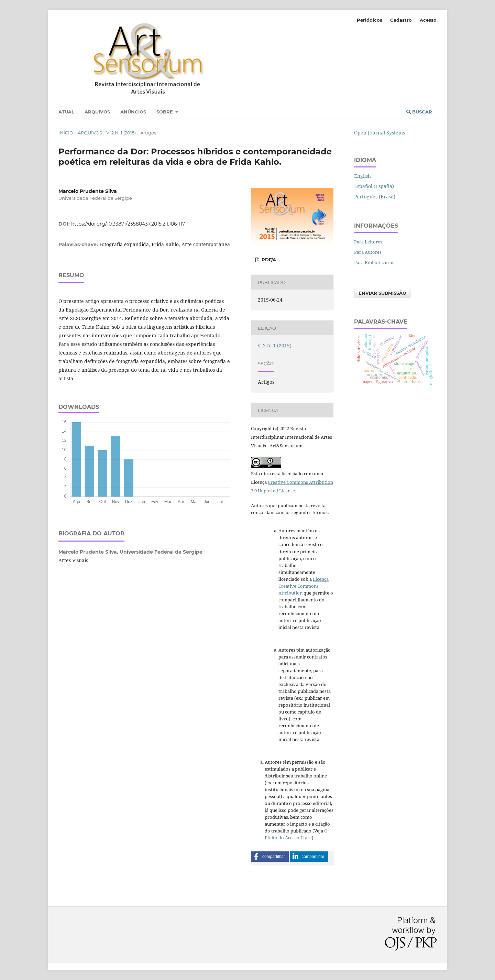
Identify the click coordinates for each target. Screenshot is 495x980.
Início (66, 133)
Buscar (419, 112)
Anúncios (133, 112)
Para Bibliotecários (374, 262)
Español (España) (374, 186)
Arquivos (97, 112)
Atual (66, 112)
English (362, 176)
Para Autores (368, 252)
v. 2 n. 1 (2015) (121, 133)
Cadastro (401, 20)
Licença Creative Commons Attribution (304, 586)
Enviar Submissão (382, 293)
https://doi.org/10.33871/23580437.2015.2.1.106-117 (128, 224)
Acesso (428, 20)
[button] (270, 857)
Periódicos (370, 20)
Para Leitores (368, 242)
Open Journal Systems (379, 133)
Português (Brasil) (375, 197)
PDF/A (268, 260)
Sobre (165, 112)
